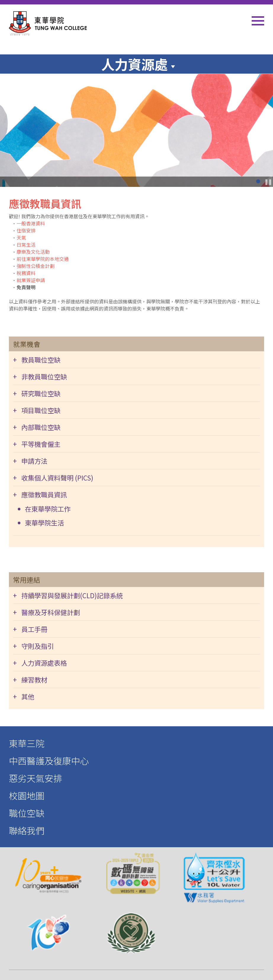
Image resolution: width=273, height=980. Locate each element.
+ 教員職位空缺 (37, 360)
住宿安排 (26, 230)
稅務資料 (26, 273)
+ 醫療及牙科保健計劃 (46, 612)
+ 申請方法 (30, 461)
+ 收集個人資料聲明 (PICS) (53, 478)
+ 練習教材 (30, 680)
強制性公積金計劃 (36, 266)
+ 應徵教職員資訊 (40, 494)
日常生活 (26, 245)
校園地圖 (27, 795)
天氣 (21, 237)
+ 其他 (24, 696)
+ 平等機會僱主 (37, 444)
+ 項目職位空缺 (37, 410)
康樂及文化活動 (33, 252)
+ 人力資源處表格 (40, 663)
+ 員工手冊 (30, 629)
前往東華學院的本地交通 (43, 259)
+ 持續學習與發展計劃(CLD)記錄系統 (68, 595)
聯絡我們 (27, 830)
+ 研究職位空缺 (37, 393)
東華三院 (27, 743)
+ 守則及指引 (33, 646)
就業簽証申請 (31, 280)
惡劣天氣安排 (36, 778)
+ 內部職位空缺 (37, 427)
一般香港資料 (31, 223)
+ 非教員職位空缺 (40, 376)
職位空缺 (27, 813)
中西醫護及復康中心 (49, 761)
